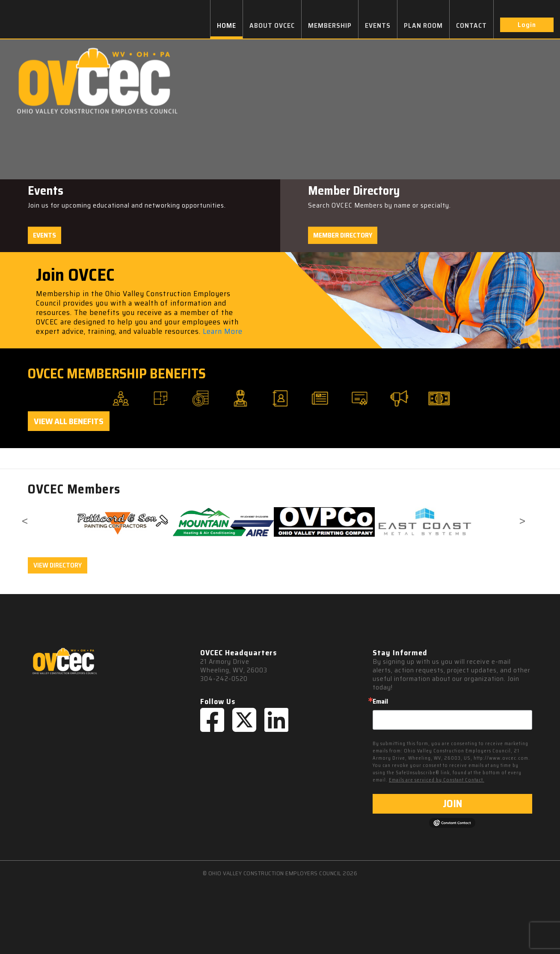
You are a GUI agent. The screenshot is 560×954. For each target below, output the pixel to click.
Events (44, 235)
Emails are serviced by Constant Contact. (437, 780)
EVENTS (378, 25)
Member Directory (343, 235)
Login (527, 25)
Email (380, 701)
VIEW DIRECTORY (58, 565)
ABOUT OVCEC (272, 25)
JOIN (452, 804)
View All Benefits (69, 421)
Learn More (223, 331)
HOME (227, 25)
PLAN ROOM (423, 25)
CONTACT (471, 25)
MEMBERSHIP (330, 25)
